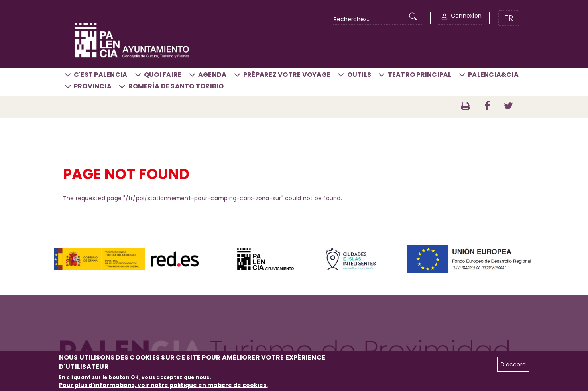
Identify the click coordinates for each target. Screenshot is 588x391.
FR (508, 18)
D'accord (513, 364)
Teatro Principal (420, 75)
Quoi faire (163, 75)
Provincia (93, 86)
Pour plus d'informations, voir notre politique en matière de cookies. (163, 385)
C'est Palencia (101, 75)
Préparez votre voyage (287, 75)
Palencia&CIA (493, 75)
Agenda (212, 75)
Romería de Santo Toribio (176, 86)
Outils (359, 75)
